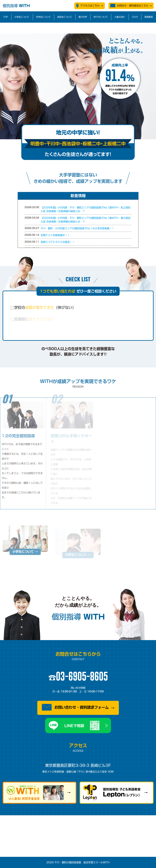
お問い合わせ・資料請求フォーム (75, 707)
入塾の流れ (120, 17)
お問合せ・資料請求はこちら (129, 6)
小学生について (22, 17)
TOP (6, 17)
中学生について (43, 17)
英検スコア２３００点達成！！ (58, 242)
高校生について (65, 17)
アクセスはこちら (88, 6)
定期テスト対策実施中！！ (55, 235)
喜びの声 (83, 17)
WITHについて (101, 17)
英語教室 (149, 17)
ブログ (135, 17)
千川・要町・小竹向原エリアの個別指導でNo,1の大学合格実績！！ (77, 228)
